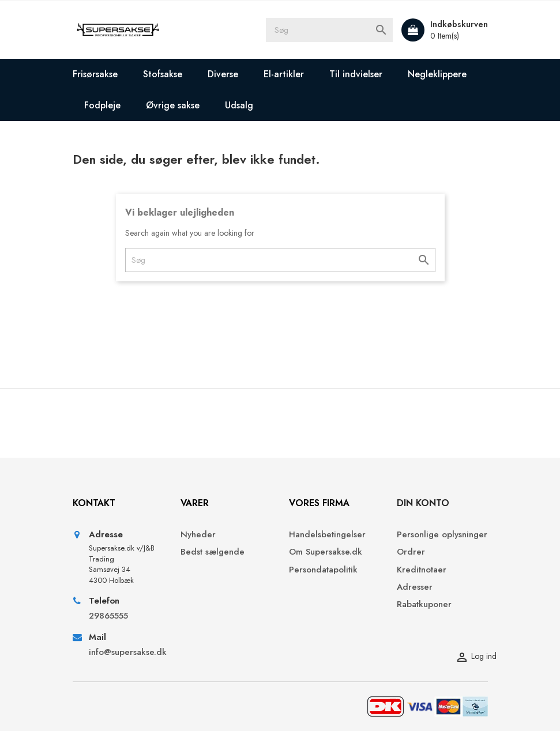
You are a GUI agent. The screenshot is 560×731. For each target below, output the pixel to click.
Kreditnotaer (422, 570)
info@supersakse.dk (126, 652)
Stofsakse (163, 74)
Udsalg (239, 105)
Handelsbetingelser (327, 535)
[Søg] (329, 30)
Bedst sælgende (213, 552)
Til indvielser (356, 74)
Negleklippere (437, 74)
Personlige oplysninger (442, 535)
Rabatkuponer (424, 604)
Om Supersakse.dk (326, 552)
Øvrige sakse (173, 105)
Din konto (423, 503)
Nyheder (198, 535)
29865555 (108, 616)
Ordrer (411, 552)
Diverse (223, 74)
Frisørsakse (95, 74)
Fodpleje (102, 105)
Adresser (415, 587)
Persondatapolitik (323, 570)
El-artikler (284, 74)
